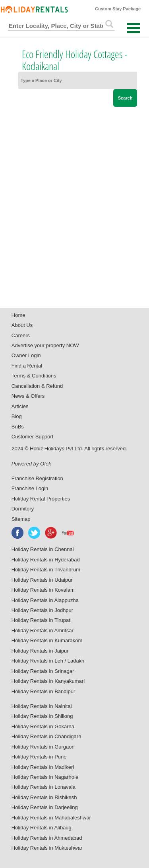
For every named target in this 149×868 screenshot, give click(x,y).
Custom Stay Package (118, 9)
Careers (21, 335)
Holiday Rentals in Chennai (43, 549)
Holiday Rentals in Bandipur (43, 691)
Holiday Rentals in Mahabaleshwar (51, 818)
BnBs (18, 427)
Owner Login (26, 355)
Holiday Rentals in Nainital (42, 706)
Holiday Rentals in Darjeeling (45, 807)
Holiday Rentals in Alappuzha (45, 600)
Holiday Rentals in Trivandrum (46, 570)
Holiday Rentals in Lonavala (44, 787)
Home (18, 315)
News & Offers (28, 396)
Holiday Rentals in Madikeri (43, 767)
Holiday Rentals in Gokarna (43, 726)
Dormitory (23, 509)
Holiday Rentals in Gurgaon (43, 747)
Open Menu (134, 28)
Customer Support (33, 437)
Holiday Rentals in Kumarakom (47, 640)
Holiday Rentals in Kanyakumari (48, 681)
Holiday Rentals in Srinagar (43, 671)
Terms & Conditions (34, 376)
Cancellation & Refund (37, 386)
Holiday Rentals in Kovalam (43, 590)
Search (125, 98)
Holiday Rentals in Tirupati (42, 620)
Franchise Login (30, 488)
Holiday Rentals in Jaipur (40, 651)
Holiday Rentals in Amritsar (43, 630)
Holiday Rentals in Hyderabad (46, 560)
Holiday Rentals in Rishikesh (44, 797)
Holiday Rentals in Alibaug (42, 828)
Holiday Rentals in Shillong (42, 716)
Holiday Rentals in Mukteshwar (47, 848)
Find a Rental (27, 366)
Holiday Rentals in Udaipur (42, 580)
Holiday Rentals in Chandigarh (46, 736)
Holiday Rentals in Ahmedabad (47, 838)
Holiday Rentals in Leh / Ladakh (48, 661)
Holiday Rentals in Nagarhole (45, 777)
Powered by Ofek (31, 464)
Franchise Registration (37, 478)
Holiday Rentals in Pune (39, 757)
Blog (17, 416)
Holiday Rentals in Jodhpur (42, 610)
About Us (22, 325)
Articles (20, 406)
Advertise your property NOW (45, 345)
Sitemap (21, 519)
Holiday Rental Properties (41, 499)
